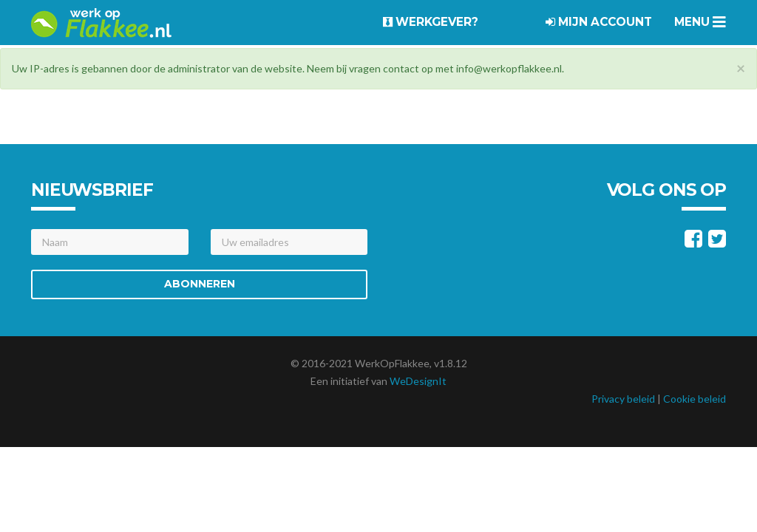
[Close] (741, 68)
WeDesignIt (418, 381)
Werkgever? (431, 22)
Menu (700, 22)
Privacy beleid (623, 399)
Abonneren (200, 284)
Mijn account (599, 22)
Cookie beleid (695, 399)
